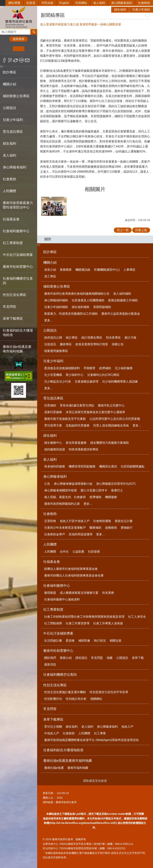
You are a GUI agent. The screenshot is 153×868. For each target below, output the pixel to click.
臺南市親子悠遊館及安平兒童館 (65, 419)
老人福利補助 (122, 294)
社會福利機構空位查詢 (18, 281)
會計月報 (130, 338)
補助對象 (84, 641)
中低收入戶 (52, 733)
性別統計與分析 (76, 699)
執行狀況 (100, 641)
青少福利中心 (75, 375)
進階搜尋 (19, 39)
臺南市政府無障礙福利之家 (62, 504)
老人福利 (99, 3)
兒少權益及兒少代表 (58, 382)
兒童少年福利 (141, 10)
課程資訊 (81, 658)
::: (1, 66)
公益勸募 (78, 552)
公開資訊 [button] (9, 108)
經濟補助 (105, 368)
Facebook (4, 60)
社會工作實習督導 (78, 623)
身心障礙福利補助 (56, 300)
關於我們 (50, 658)
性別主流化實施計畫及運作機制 (65, 692)
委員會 (70, 641)
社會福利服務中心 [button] (16, 231)
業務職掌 (66, 270)
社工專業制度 (53, 610)
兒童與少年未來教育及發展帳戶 (65, 528)
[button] (54, 206)
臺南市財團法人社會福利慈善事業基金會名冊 (74, 575)
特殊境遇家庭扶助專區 (84, 449)
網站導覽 (14, 3)
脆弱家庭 (50, 593)
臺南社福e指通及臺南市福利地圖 (68, 761)
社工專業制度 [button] (13, 243)
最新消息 (50, 664)
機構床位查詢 (108, 466)
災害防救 (50, 521)
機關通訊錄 (83, 270)
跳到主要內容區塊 (2, 2)
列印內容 (148, 15)
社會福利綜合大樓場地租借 (18, 333)
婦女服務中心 (53, 443)
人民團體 (50, 544)
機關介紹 (50, 263)
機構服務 (111, 497)
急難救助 (111, 528)
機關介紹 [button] (9, 84)
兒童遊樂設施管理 (87, 382)
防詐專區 (9, 72)
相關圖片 (95, 189)
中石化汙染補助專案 (58, 633)
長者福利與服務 (55, 466)
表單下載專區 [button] (13, 319)
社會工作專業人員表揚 (108, 623)
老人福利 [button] (9, 155)
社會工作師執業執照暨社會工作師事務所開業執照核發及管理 (84, 617)
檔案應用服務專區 (56, 351)
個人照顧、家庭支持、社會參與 (65, 497)
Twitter (16, 60)
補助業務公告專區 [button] (16, 96)
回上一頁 (123, 230)
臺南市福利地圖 (78, 768)
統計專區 (72, 338)
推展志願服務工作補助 (123, 300)
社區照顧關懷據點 (133, 466)
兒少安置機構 (53, 375)
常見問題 (97, 658)
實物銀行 (127, 528)
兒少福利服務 (124, 368)
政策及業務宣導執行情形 (92, 344)
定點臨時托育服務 (78, 425)
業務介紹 (66, 658)
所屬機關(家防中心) (107, 270)
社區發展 (94, 552)
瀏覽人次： (49, 798)
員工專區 (50, 276)
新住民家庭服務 (76, 443)
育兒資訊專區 (53, 398)
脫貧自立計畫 (124, 521)
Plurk (10, 60)
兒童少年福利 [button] (13, 120)
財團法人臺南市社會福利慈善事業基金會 (71, 569)
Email (27, 60)
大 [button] (30, 49)
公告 (47, 484)
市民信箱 (47, 3)
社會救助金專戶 (55, 534)
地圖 (110, 658)
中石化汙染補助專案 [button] (18, 255)
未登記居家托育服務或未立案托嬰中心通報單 (95, 412)
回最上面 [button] (141, 230)
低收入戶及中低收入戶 (75, 521)
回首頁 (31, 3)
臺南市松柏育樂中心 (58, 651)
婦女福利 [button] (9, 144)
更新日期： (49, 793)
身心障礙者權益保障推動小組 (73, 484)
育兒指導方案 (53, 425)
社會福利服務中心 (57, 586)
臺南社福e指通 (54, 768)
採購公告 (118, 344)
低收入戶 (127, 727)
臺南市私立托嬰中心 (111, 405)
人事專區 (129, 270)
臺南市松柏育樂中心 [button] (18, 267)
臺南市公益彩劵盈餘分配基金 (121, 314)
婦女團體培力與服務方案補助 (110, 443)
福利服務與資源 (55, 449)
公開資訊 (50, 330)
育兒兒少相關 (53, 727)
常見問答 (9, 307)
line (21, 60)
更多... (48, 320)
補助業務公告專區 (57, 286)
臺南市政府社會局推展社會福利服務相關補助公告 (77, 294)
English (64, 3)
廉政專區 (66, 344)
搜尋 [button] (34, 32)
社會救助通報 (102, 521)
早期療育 (89, 368)
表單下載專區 (53, 719)
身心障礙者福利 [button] (14, 167)
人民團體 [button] (9, 191)
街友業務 (108, 593)
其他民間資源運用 (81, 534)
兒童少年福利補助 (56, 307)
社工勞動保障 (53, 623)
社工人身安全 (137, 617)
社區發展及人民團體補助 (88, 300)
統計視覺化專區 (92, 338)
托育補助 (50, 405)
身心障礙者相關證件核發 (61, 490)
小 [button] (7, 49)
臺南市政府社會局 (19, 17)
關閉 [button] (48, 239)
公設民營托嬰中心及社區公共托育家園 (115, 419)
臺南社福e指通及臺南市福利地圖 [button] (17, 349)
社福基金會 (52, 562)
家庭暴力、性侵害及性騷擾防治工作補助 (71, 314)
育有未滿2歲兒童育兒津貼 (77, 405)
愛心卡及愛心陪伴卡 (94, 490)
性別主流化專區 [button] (14, 295)
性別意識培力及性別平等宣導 (109, 692)
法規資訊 (50, 344)
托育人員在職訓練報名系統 (111, 425)
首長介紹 (50, 270)
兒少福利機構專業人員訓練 (120, 382)
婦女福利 (120, 10)
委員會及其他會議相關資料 (62, 368)
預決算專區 (113, 338)
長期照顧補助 (102, 307)
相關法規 (115, 641)
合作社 (64, 552)
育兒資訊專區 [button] (13, 132)
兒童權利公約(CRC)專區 (103, 375)
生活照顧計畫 (53, 641)
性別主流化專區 (55, 685)
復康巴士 (117, 490)
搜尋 (3, 31)
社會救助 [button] (9, 179)
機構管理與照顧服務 (82, 466)
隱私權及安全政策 (95, 781)
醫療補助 (95, 528)
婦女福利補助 (81, 307)
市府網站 (81, 3)
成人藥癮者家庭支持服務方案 (79, 593)
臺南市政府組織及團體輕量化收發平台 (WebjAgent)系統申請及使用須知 (91, 740)
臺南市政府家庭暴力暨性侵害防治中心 (18, 205)
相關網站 (96, 699)
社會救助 (144, 3)
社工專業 (100, 733)
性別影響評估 (53, 699)
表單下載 (138, 658)
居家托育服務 (53, 412)
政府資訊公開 (53, 338)
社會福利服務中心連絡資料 (62, 599)
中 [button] (18, 49)
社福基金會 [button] (11, 219)
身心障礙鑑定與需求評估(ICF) (116, 484)
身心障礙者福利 (122, 3)
